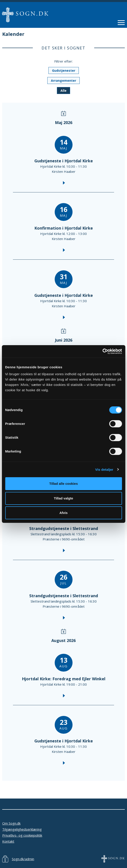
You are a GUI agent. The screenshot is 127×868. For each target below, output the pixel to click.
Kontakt (8, 841)
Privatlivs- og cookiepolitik (22, 835)
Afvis (63, 513)
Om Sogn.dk (11, 823)
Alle (63, 91)
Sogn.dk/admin (23, 859)
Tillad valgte (63, 498)
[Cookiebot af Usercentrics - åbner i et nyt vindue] (102, 351)
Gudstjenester (64, 70)
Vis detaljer (104, 470)
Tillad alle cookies (63, 484)
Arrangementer (63, 80)
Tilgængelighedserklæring (22, 829)
